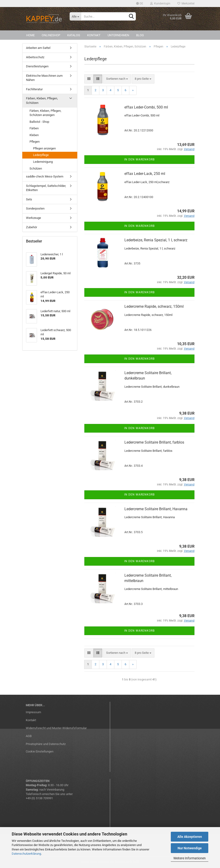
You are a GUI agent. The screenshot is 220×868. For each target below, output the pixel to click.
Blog (140, 35)
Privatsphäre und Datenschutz (46, 744)
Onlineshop (51, 35)
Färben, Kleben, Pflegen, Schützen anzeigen (45, 113)
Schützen (36, 168)
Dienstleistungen (37, 66)
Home (30, 35)
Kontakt (94, 35)
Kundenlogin (160, 4)
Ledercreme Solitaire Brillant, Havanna (156, 509)
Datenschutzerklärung (26, 854)
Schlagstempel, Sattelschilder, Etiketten (46, 188)
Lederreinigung (43, 162)
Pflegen (35, 142)
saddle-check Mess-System (45, 176)
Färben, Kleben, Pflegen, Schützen (42, 101)
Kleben (34, 135)
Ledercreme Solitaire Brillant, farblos (154, 442)
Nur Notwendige (190, 848)
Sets (29, 199)
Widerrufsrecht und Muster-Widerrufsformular (56, 728)
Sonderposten (35, 208)
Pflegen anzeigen (44, 148)
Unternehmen (118, 35)
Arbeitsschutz (35, 57)
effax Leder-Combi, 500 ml (146, 107)
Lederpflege (41, 155)
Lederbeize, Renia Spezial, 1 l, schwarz (156, 240)
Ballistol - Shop (39, 122)
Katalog (74, 35)
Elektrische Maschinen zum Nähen (44, 78)
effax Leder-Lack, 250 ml (145, 174)
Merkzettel (186, 4)
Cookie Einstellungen (40, 751)
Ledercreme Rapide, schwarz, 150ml (154, 306)
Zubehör (32, 227)
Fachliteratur (34, 89)
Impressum (33, 712)
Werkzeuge (34, 218)
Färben (34, 128)
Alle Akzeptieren (190, 837)
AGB (29, 736)
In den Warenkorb (139, 159)
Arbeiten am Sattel (38, 48)
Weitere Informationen (190, 858)
